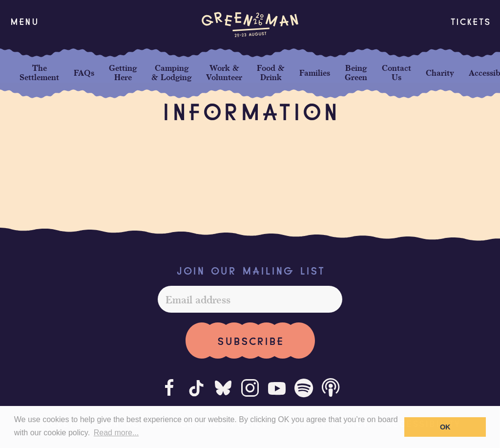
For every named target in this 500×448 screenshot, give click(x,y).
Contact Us (396, 72)
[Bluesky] (223, 388)
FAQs (84, 73)
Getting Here (123, 72)
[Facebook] (169, 388)
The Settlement (39, 72)
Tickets (470, 21)
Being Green (356, 72)
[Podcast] (331, 388)
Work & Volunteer (224, 72)
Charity (440, 73)
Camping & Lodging (171, 72)
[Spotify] (304, 388)
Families (315, 73)
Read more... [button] (116, 433)
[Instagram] (250, 388)
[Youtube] (277, 388)
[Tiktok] (196, 388)
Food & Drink (271, 72)
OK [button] (445, 427)
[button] (24, 21)
